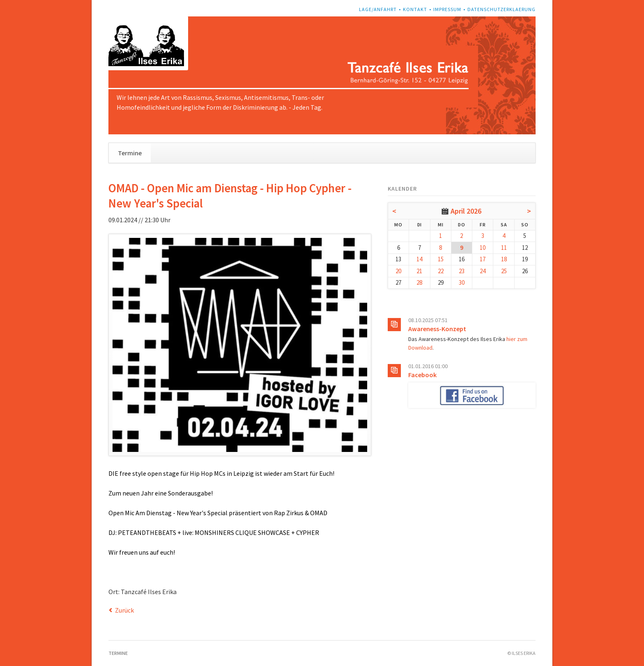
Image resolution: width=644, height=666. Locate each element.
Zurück (124, 610)
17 (483, 259)
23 (462, 271)
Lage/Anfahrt (378, 9)
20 (398, 271)
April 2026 (466, 211)
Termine (130, 153)
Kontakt (415, 9)
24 (483, 271)
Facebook (422, 375)
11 (504, 248)
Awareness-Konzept (437, 329)
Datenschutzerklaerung (501, 9)
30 (462, 282)
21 (419, 271)
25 (504, 271)
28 (419, 282)
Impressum (447, 9)
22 (441, 271)
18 (504, 259)
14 (419, 259)
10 (483, 248)
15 (441, 259)
